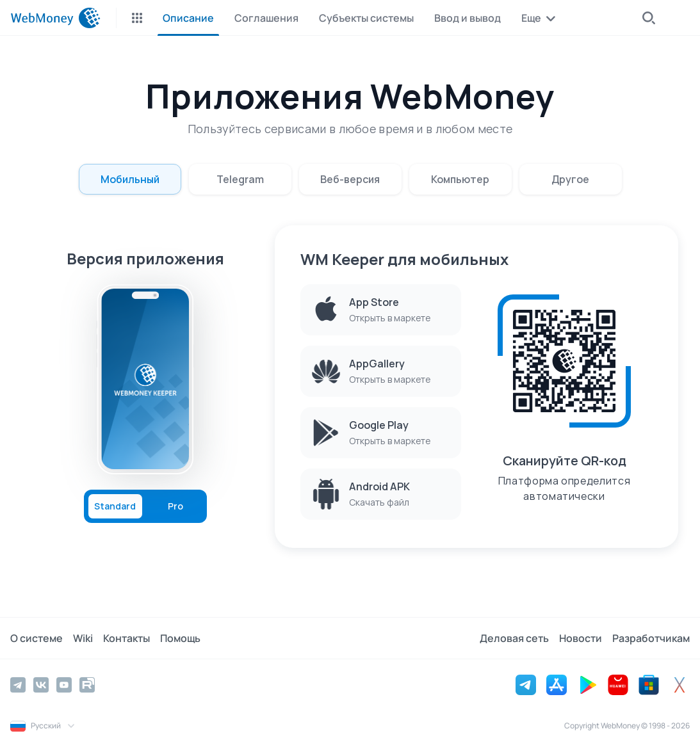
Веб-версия (350, 179)
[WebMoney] (55, 18)
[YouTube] (64, 685)
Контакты (126, 638)
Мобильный (130, 179)
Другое (570, 179)
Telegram (240, 179)
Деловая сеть (514, 638)
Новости (581, 638)
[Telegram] (18, 685)
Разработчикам (651, 638)
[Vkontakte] (41, 685)
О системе (37, 638)
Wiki (83, 638)
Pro (175, 506)
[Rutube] (87, 685)
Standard (115, 506)
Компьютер (460, 179)
